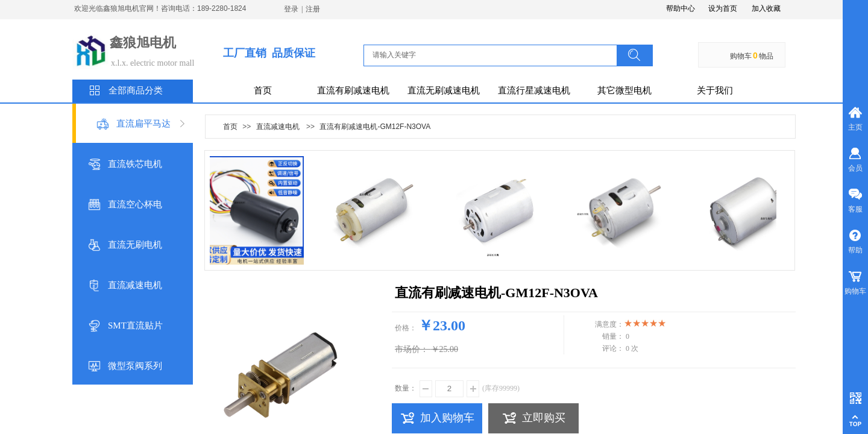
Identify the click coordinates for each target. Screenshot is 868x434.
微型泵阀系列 (135, 366)
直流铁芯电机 (135, 164)
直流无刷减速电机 (444, 90)
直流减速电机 (135, 285)
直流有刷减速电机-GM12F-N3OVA (375, 127)
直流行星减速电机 (534, 90)
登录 (291, 9)
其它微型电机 (624, 90)
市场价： (412, 349)
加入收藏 (766, 8)
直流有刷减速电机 (353, 90)
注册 (313, 9)
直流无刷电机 (135, 245)
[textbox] (494, 55)
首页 (263, 90)
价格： (406, 328)
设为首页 (723, 8)
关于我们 (715, 90)
